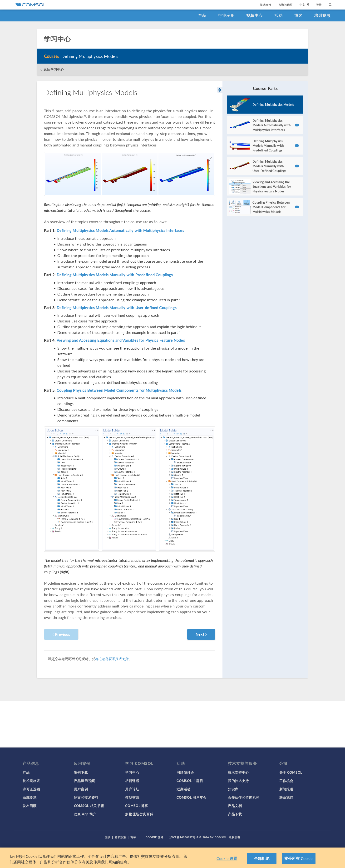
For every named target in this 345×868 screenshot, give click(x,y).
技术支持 (266, 5)
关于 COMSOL (291, 772)
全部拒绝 (262, 858)
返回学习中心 (54, 69)
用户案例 (81, 789)
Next (201, 634)
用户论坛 (132, 789)
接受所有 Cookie (299, 858)
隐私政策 (120, 837)
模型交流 (132, 797)
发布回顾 (30, 806)
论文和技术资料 (86, 797)
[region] (172, 858)
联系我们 (286, 797)
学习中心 (132, 772)
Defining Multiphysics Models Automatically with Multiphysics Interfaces (120, 231)
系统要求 (30, 797)
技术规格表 (31, 781)
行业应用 (226, 15)
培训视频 (323, 15)
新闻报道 (286, 789)
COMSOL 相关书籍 (89, 806)
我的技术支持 (238, 781)
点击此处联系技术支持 (112, 659)
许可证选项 (31, 789)
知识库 (233, 789)
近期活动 (184, 789)
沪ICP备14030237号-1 (184, 837)
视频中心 (254, 15)
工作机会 (286, 781)
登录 (319, 5)
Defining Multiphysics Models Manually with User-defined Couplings (117, 308)
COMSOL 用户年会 (192, 797)
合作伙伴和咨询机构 (244, 797)
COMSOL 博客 (137, 806)
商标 (133, 837)
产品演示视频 (84, 781)
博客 (298, 15)
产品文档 (235, 806)
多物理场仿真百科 (139, 814)
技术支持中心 (238, 772)
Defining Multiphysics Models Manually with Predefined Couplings (115, 275)
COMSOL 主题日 (190, 781)
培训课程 (132, 781)
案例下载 (81, 772)
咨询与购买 (285, 5)
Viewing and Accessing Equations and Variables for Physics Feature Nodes (121, 340)
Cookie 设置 (227, 858)
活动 (278, 15)
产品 (202, 15)
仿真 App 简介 (85, 814)
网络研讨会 (185, 772)
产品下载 (235, 814)
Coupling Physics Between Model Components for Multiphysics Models (119, 390)
